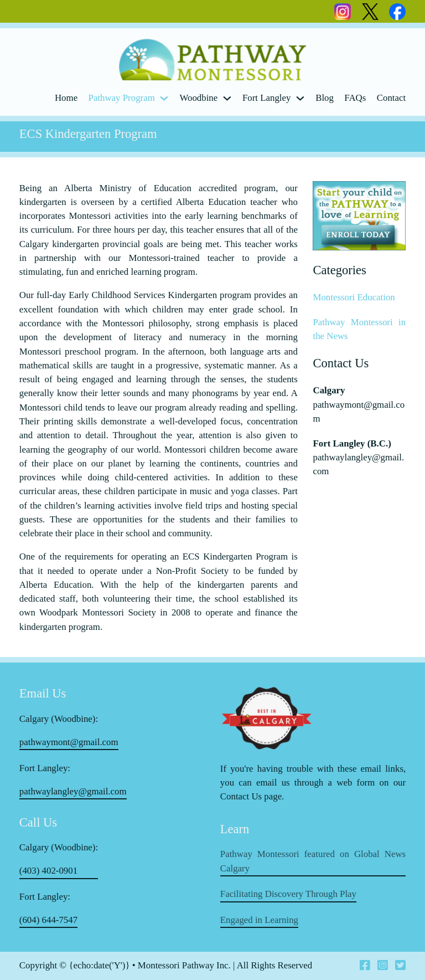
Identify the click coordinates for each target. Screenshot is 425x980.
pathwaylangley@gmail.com (73, 791)
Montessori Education (354, 297)
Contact (391, 98)
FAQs (355, 98)
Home (66, 98)
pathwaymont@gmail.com (69, 742)
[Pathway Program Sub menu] (164, 98)
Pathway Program (122, 98)
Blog (325, 98)
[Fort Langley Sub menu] (300, 98)
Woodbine (198, 98)
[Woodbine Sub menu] (227, 98)
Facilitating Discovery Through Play (288, 894)
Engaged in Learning (259, 920)
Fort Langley (266, 98)
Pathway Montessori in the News (359, 329)
